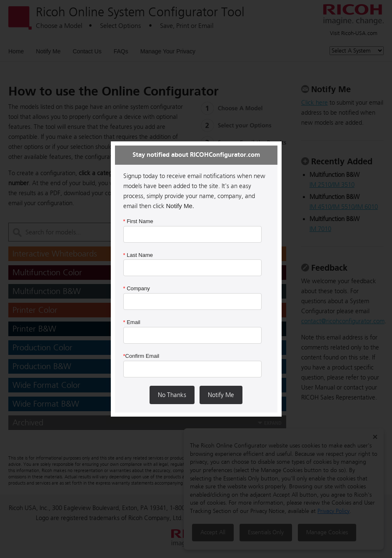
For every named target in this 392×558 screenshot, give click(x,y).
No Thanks (172, 395)
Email (132, 322)
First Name (138, 221)
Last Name (138, 255)
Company (137, 288)
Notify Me (221, 395)
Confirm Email (141, 356)
